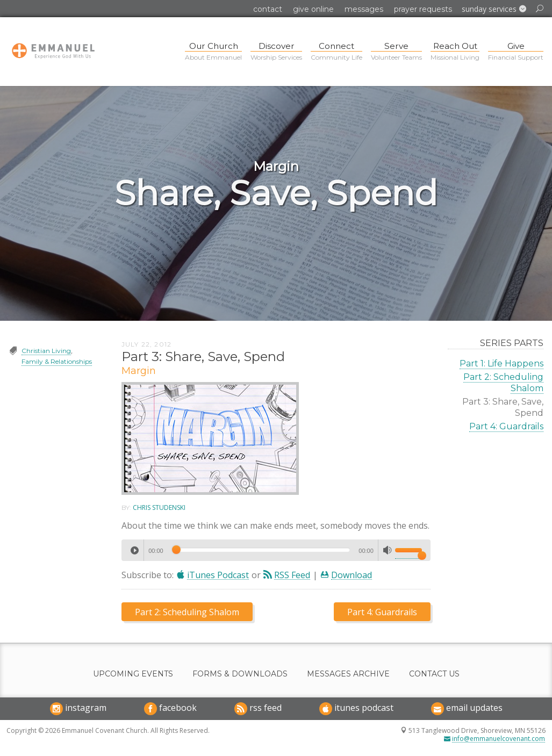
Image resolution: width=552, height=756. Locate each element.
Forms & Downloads (240, 674)
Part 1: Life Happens (501, 363)
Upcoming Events (133, 674)
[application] (276, 550)
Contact (268, 9)
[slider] (261, 550)
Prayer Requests (423, 9)
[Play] (134, 550)
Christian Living (46, 351)
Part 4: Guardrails (506, 426)
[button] (494, 9)
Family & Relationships (57, 361)
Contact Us (434, 674)
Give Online (313, 9)
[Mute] (388, 550)
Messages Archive (348, 674)
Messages (364, 9)
